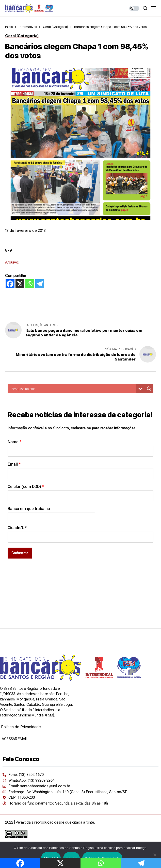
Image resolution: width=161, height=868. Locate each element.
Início (9, 27)
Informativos (28, 27)
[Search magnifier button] (149, 389)
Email (14, 464)
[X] (20, 284)
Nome (14, 442)
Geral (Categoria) (55, 27)
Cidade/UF (17, 528)
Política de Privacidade (21, 727)
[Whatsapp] (30, 284)
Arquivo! (12, 262)
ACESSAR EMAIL (14, 739)
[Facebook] (10, 284)
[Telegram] (40, 284)
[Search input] (73, 389)
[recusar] (155, 855)
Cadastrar (20, 553)
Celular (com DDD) (26, 487)
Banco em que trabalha (29, 509)
